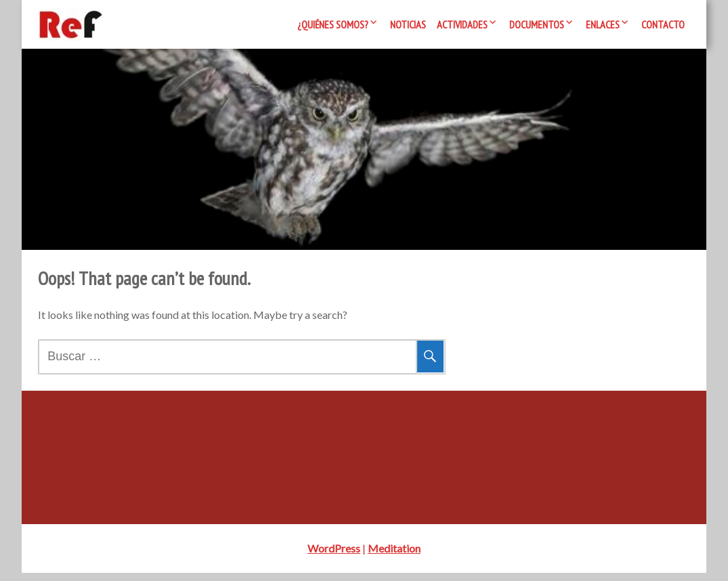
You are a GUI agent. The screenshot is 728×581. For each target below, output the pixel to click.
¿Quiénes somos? (333, 24)
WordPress (334, 556)
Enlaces (603, 24)
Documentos (537, 24)
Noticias (408, 24)
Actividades (462, 24)
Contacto (663, 24)
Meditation (394, 556)
